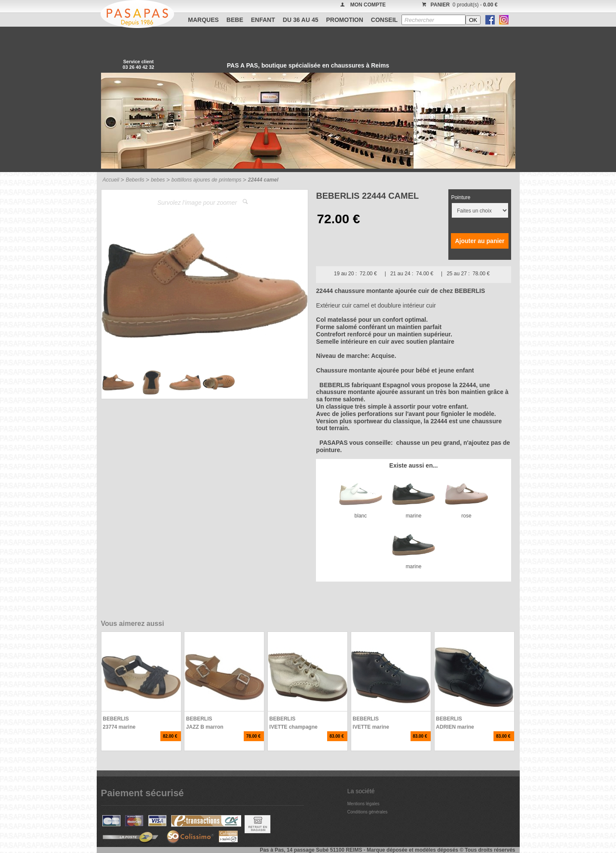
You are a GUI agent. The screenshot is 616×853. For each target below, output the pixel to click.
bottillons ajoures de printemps (207, 180)
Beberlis (135, 180)
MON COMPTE (368, 5)
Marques (203, 20)
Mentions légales (363, 804)
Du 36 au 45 (301, 20)
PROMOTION (345, 20)
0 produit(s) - (459, 5)
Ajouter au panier (480, 241)
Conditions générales (368, 812)
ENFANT (263, 20)
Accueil (111, 180)
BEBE (235, 20)
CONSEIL (384, 20)
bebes (158, 180)
